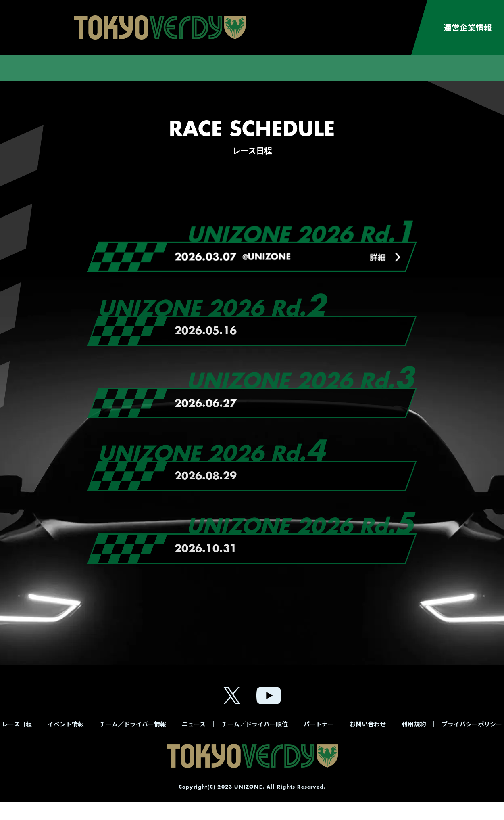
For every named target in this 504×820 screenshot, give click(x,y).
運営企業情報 (468, 27)
